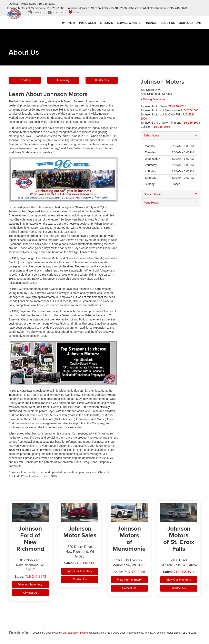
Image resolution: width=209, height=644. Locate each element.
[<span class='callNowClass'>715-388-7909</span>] (177, 106)
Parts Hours (171, 203)
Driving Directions (153, 99)
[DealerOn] (19, 633)
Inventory (25, 80)
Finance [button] (151, 23)
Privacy (83, 634)
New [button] (72, 23)
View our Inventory (30, 585)
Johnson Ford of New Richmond (149, 8)
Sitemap (72, 634)
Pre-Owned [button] (88, 23)
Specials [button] (106, 23)
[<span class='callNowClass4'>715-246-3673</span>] (191, 123)
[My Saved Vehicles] (74, 13)
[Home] (63, 23)
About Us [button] (168, 23)
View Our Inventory (80, 572)
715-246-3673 (36, 577)
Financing (63, 80)
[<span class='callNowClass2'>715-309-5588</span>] (190, 110)
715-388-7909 (85, 564)
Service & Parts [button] (129, 23)
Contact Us (102, 80)
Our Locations (190, 23)
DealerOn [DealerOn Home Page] (61, 634)
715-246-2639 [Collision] (161, 127)
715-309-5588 (135, 572)
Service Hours (171, 194)
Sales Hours (171, 135)
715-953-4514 (184, 572)
